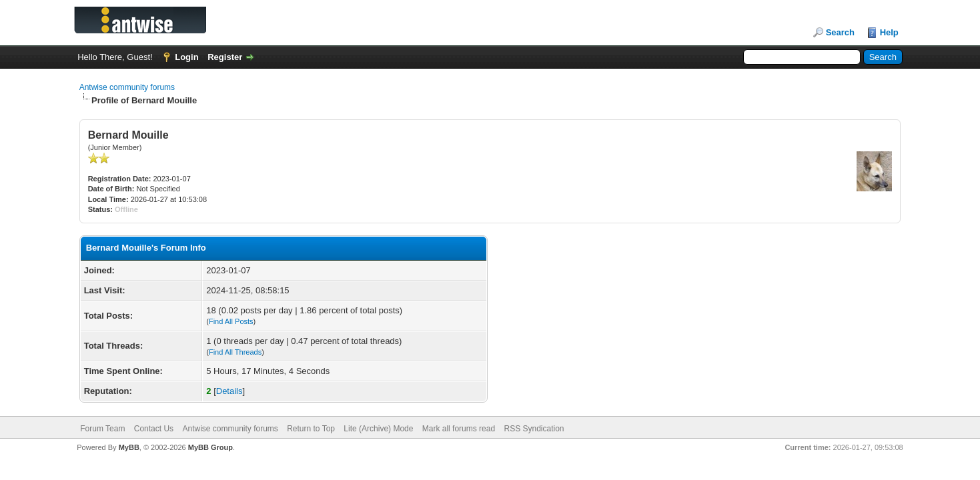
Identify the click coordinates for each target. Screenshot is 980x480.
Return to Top (311, 429)
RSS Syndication (534, 429)
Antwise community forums (127, 87)
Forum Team (102, 429)
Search (840, 32)
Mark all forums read (459, 429)
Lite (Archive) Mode (378, 429)
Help (889, 32)
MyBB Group (210, 447)
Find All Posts (231, 321)
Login (186, 57)
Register (225, 57)
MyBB (129, 447)
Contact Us (154, 429)
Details (229, 391)
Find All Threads (235, 352)
